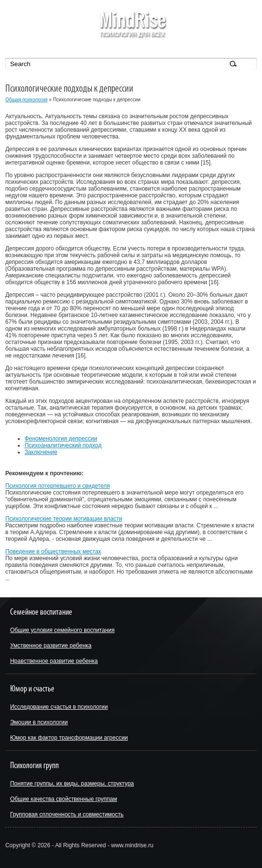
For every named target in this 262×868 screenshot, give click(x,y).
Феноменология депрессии (61, 439)
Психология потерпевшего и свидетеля (58, 486)
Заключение (41, 452)
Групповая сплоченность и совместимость (67, 814)
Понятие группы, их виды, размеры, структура (72, 784)
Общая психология (26, 100)
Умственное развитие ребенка (51, 646)
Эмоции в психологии (39, 722)
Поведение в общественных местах (53, 551)
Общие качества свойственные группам (64, 799)
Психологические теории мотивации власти (64, 519)
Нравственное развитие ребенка (54, 661)
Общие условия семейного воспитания (62, 630)
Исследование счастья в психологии (59, 707)
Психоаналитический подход (63, 445)
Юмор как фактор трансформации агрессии (69, 738)
